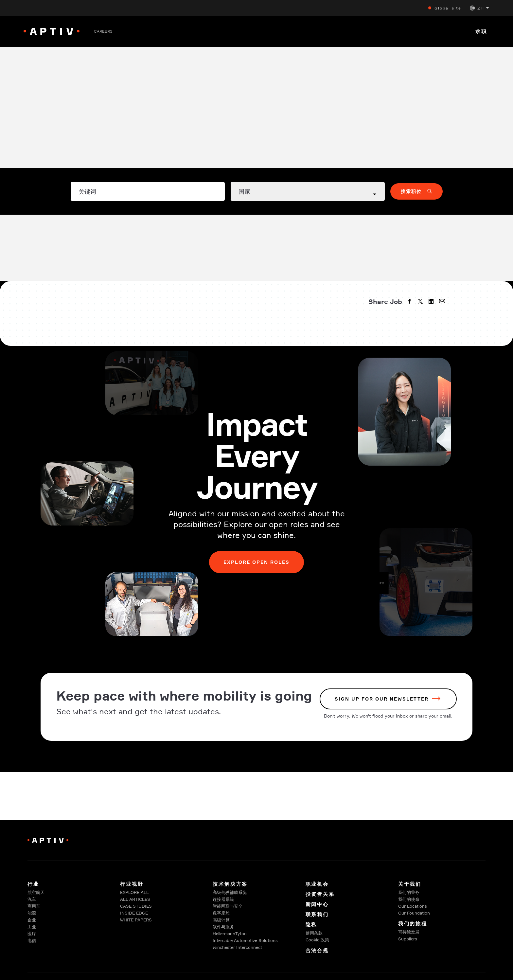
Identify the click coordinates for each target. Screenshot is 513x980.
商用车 (34, 906)
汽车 (32, 899)
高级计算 (221, 920)
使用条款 (314, 933)
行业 (33, 884)
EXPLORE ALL (134, 892)
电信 (32, 940)
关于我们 (410, 884)
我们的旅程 (413, 924)
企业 (32, 920)
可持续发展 (409, 932)
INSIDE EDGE (134, 913)
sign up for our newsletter (382, 699)
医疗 (32, 934)
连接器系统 (223, 899)
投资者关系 (320, 894)
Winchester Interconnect (237, 947)
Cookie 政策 (317, 940)
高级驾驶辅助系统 (230, 892)
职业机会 (317, 884)
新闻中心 (317, 904)
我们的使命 (409, 899)
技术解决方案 (230, 884)
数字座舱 (221, 913)
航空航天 (36, 892)
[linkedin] (432, 302)
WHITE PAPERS (136, 920)
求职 (481, 32)
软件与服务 (223, 927)
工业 (32, 927)
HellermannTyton (230, 934)
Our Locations (413, 906)
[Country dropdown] (308, 191)
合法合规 (317, 950)
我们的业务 (409, 892)
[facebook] (410, 302)
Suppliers (408, 939)
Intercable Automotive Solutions (245, 940)
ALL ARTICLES (135, 899)
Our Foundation (414, 913)
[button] (479, 8)
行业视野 (132, 884)
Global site (448, 8)
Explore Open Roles (257, 562)
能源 (32, 913)
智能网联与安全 (228, 906)
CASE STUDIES (136, 906)
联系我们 (317, 914)
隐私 (311, 925)
